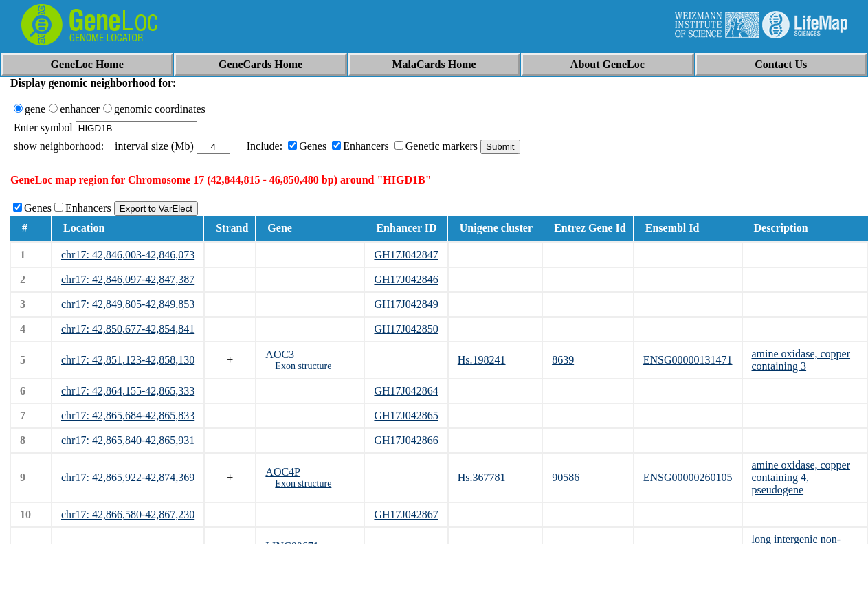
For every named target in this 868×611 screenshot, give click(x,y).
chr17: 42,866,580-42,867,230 (128, 514)
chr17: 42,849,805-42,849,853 (128, 304)
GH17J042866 (406, 440)
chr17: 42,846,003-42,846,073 (128, 255)
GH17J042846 (406, 279)
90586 (566, 477)
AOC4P (283, 472)
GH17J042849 (406, 304)
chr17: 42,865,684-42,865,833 (128, 415)
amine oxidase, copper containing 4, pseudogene (801, 477)
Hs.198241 (482, 360)
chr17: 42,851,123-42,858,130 (128, 360)
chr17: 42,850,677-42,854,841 (128, 329)
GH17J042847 (406, 255)
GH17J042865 (406, 415)
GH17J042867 (406, 514)
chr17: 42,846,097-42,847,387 (128, 279)
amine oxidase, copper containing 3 (801, 360)
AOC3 (280, 354)
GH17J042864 (406, 391)
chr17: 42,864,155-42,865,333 (128, 391)
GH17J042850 (406, 329)
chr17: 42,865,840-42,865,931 (128, 440)
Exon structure (303, 366)
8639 (563, 360)
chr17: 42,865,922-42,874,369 (128, 477)
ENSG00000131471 (688, 360)
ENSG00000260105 (688, 477)
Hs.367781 (482, 477)
